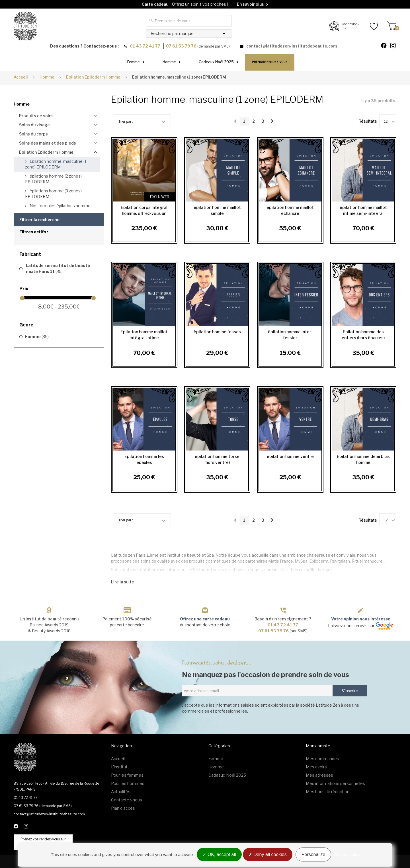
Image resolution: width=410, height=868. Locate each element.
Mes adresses (319, 775)
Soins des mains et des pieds (48, 143)
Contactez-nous (127, 800)
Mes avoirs (316, 767)
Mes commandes (322, 759)
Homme (169, 62)
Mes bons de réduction (328, 792)
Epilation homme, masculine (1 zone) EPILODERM (56, 164)
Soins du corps (33, 134)
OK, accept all (219, 854)
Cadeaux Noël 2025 (216, 62)
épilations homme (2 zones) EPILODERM (53, 179)
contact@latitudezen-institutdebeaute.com (292, 46)
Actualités (121, 792)
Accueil (21, 77)
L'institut (119, 767)
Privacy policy (347, 854)
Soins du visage (34, 125)
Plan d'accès (123, 808)
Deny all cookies (268, 854)
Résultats (368, 121)
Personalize (313, 854)
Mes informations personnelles (335, 783)
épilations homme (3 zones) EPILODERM (53, 194)
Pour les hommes (128, 783)
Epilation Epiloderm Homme (46, 152)
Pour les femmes (127, 775)
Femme (134, 62)
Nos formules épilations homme (60, 206)
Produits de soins (36, 116)
